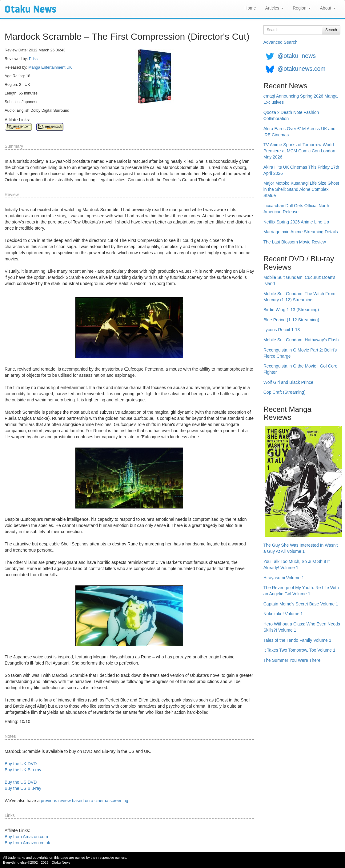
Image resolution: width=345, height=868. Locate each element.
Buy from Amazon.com (26, 837)
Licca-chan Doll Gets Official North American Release (296, 209)
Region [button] (302, 8)
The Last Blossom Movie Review (295, 242)
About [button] (328, 8)
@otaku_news (297, 56)
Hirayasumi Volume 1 (284, 578)
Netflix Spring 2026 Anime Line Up (296, 222)
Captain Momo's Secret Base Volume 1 (301, 604)
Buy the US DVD (21, 782)
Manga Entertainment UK (50, 67)
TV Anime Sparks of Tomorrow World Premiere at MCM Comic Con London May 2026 (299, 151)
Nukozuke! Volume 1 (283, 614)
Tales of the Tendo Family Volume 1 (297, 640)
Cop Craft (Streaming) (285, 392)
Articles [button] (274, 8)
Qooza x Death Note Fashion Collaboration (291, 115)
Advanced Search (281, 42)
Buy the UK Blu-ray (23, 770)
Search (331, 30)
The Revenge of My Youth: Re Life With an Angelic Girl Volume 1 (301, 591)
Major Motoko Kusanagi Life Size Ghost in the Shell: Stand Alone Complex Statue (301, 189)
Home (250, 8)
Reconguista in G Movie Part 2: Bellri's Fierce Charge (300, 353)
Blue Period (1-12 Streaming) (291, 320)
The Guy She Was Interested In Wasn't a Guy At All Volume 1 (301, 548)
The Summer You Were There (292, 660)
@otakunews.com (302, 69)
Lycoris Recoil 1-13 (282, 330)
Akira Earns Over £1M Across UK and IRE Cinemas (299, 132)
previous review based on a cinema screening (85, 801)
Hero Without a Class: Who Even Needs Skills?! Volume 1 (302, 627)
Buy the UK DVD (21, 764)
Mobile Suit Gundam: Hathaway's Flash (301, 340)
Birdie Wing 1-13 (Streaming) (291, 310)
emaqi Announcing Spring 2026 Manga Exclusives (301, 99)
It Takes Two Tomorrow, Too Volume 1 (299, 650)
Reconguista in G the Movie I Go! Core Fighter (300, 369)
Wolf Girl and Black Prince (288, 382)
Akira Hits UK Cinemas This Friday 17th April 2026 (301, 170)
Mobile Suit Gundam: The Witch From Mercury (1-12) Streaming (299, 297)
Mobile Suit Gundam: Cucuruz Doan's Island (299, 280)
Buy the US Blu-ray (23, 788)
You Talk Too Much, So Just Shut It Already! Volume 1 (297, 565)
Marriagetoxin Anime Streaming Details (301, 232)
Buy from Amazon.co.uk (27, 843)
